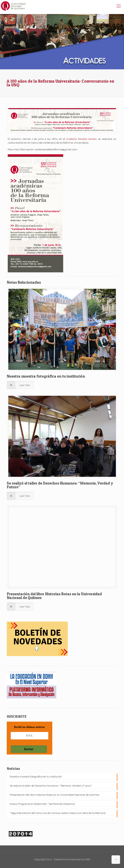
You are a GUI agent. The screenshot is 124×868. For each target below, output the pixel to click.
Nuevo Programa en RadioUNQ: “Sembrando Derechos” (43, 804)
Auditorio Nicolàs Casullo (81, 139)
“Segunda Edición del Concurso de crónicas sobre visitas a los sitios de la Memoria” (58, 813)
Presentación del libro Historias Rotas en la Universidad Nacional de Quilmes (54, 596)
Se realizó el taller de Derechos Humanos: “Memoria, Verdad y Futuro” (60, 485)
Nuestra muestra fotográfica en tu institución (46, 376)
